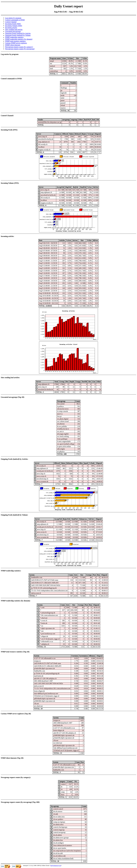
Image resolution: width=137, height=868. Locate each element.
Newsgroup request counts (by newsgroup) (20, 49)
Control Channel (11, 22)
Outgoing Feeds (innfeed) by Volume (18, 35)
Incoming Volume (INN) (14, 26)
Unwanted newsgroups (13, 31)
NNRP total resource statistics (15, 41)
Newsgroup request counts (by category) (19, 47)
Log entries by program (13, 18)
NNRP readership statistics (14, 37)
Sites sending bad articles (14, 30)
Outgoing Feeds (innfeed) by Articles (18, 33)
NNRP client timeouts (13, 45)
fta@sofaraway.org (56, 865)
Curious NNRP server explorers (16, 43)
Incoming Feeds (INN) (13, 24)
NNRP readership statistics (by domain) (19, 39)
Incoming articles (11, 28)
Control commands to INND (15, 20)
